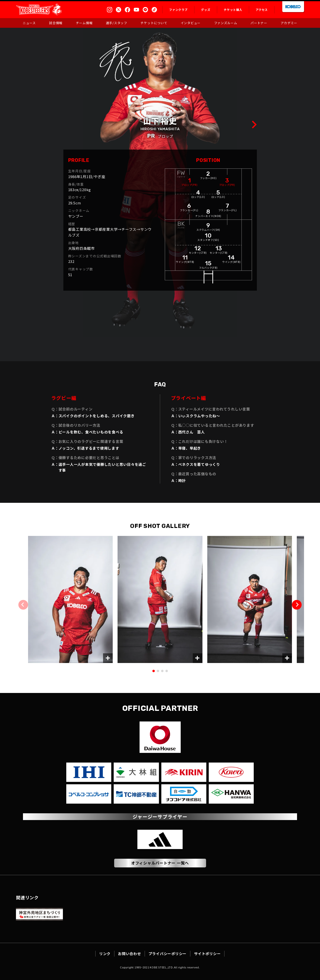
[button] (297, 605)
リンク (105, 954)
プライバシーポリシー (168, 954)
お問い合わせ (130, 954)
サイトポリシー (207, 954)
